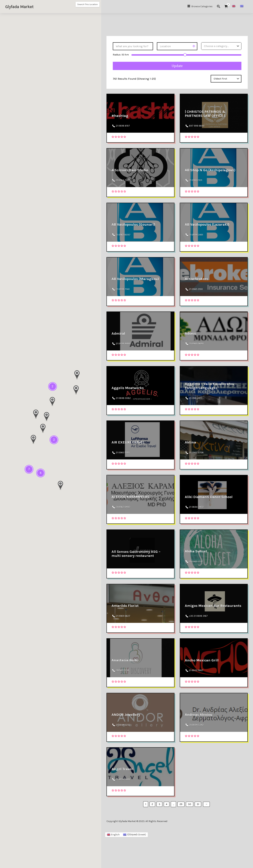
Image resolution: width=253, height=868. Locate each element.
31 (198, 829)
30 (190, 829)
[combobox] (221, 46)
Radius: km (121, 55)
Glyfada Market (19, 7)
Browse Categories (202, 6)
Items (227, 5)
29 (181, 829)
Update (177, 66)
